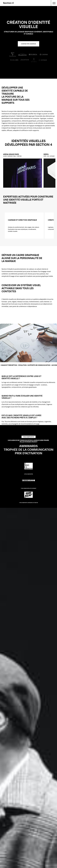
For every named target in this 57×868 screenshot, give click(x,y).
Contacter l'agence (28, 44)
